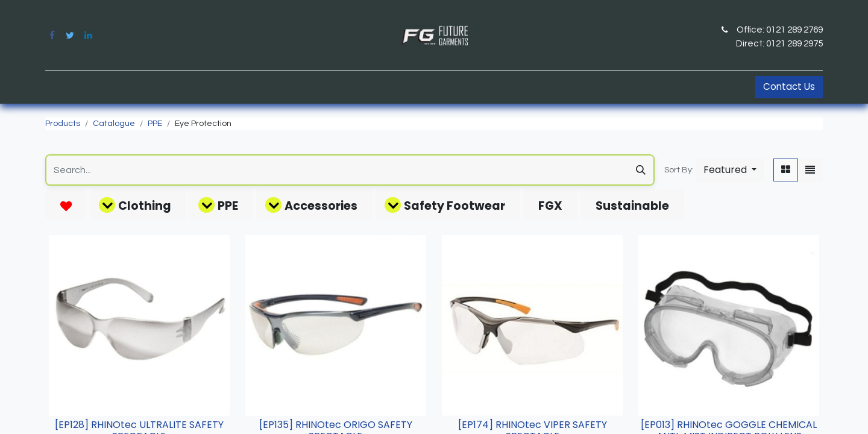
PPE (155, 124)
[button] (730, 170)
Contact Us (789, 86)
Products (63, 124)
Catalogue (114, 124)
